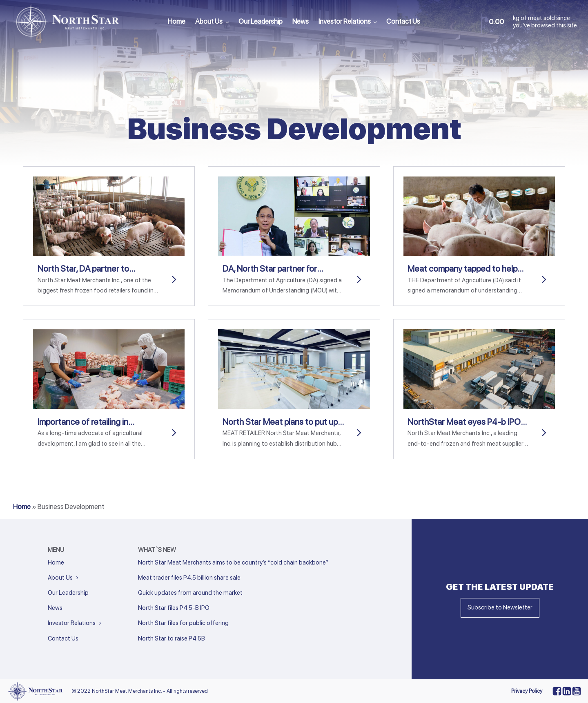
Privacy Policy (527, 691)
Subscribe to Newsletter (500, 607)
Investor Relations (345, 21)
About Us (209, 21)
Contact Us (403, 21)
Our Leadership (261, 21)
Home (177, 21)
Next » (156, 649)
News (301, 21)
